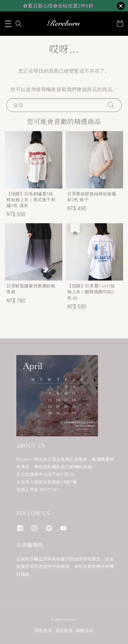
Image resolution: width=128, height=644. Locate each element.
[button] (8, 24)
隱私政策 (44, 630)
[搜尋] (111, 105)
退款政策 (64, 630)
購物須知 (85, 630)
